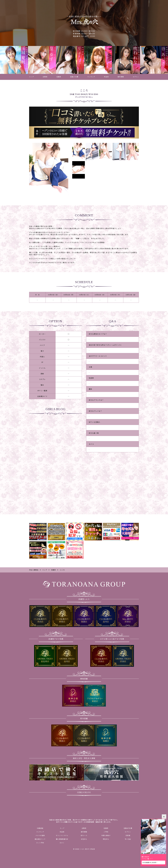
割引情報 (84, 832)
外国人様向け (106, 835)
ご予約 (106, 832)
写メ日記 (128, 839)
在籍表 (106, 828)
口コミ (62, 843)
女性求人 (84, 839)
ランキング (40, 832)
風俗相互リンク (40, 839)
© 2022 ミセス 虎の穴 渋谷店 (84, 849)
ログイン (128, 832)
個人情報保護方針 (62, 839)
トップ (62, 828)
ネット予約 (40, 843)
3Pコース (84, 835)
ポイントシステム (62, 835)
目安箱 (128, 835)
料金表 (62, 832)
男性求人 (106, 839)
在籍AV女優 (128, 828)
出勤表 (84, 828)
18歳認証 (40, 828)
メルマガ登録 (40, 835)
